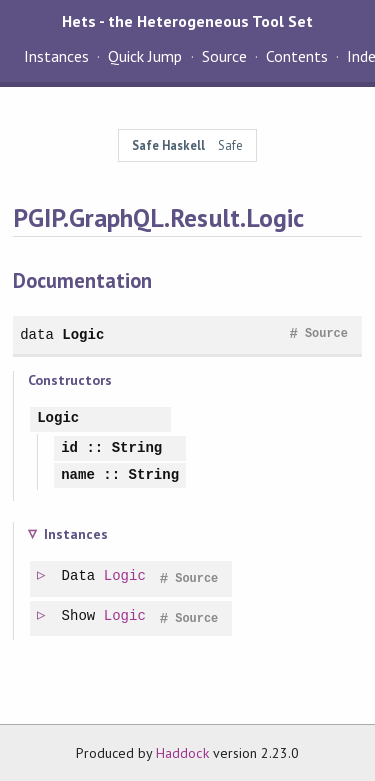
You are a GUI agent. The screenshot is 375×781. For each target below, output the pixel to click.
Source (224, 56)
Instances (56, 56)
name (78, 475)
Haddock (182, 753)
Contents (297, 56)
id (69, 448)
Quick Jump (145, 56)
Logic (83, 334)
